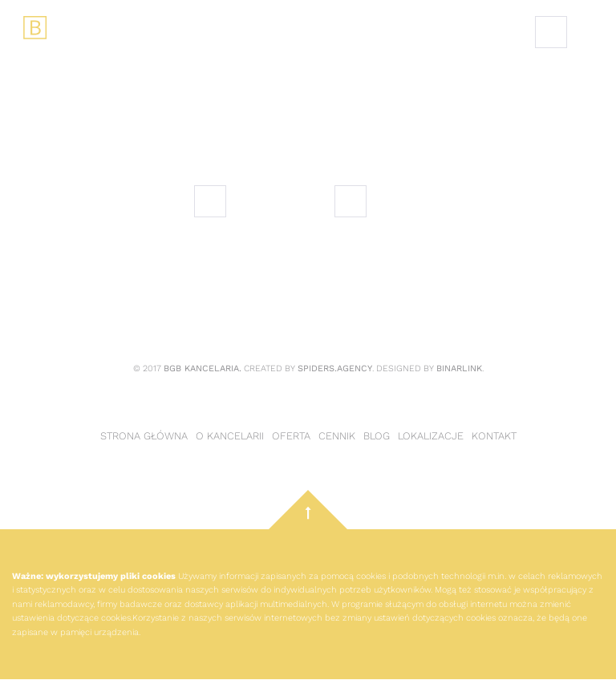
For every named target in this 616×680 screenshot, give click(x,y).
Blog (377, 436)
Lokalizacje (431, 436)
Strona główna (144, 436)
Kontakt (494, 436)
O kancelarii (230, 436)
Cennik (337, 436)
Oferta (291, 436)
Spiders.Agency (335, 368)
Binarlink (459, 368)
